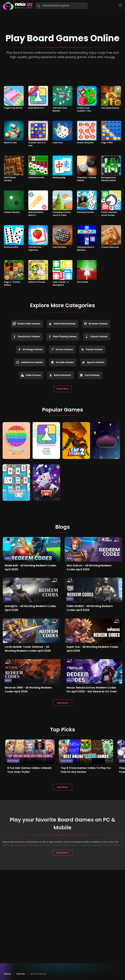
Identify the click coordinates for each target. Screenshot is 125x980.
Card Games (90, 375)
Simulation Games (26, 337)
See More (62, 702)
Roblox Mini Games (27, 324)
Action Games (62, 349)
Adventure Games (29, 362)
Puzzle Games (92, 349)
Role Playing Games (62, 337)
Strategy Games (30, 349)
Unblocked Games (62, 324)
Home (7, 974)
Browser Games (96, 324)
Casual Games (96, 337)
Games (21, 974)
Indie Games (31, 375)
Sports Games (93, 362)
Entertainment (60, 375)
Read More (62, 852)
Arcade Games (62, 362)
